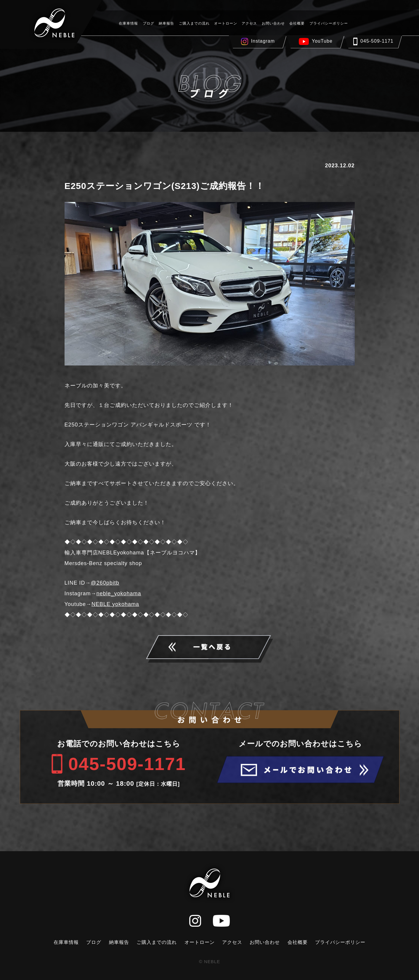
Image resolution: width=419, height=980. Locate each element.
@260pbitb (105, 583)
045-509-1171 (377, 41)
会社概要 (297, 23)
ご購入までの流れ (194, 23)
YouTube (322, 41)
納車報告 (166, 23)
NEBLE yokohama (115, 604)
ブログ (149, 23)
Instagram (263, 41)
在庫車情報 (128, 23)
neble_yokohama (119, 594)
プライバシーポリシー (329, 23)
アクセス (249, 23)
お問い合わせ (273, 23)
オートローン (226, 23)
